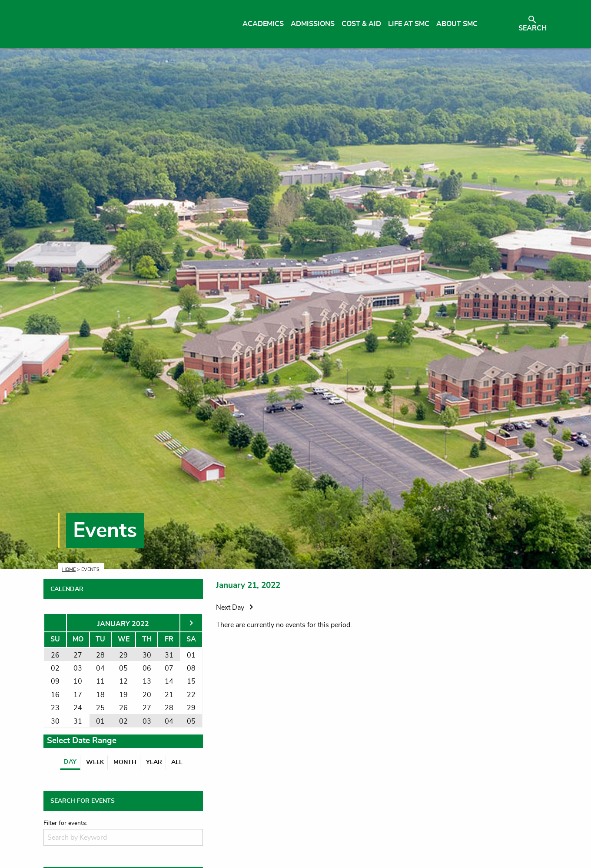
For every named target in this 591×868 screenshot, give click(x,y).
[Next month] (191, 624)
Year (154, 762)
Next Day (236, 608)
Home (69, 569)
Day (70, 762)
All (177, 762)
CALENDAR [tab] (67, 589)
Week (95, 762)
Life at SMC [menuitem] (409, 24)
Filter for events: (65, 823)
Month (125, 762)
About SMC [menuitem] (457, 24)
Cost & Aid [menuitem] (361, 24)
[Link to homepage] (125, 24)
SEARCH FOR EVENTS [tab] (83, 801)
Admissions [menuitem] (313, 24)
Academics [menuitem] (263, 24)
